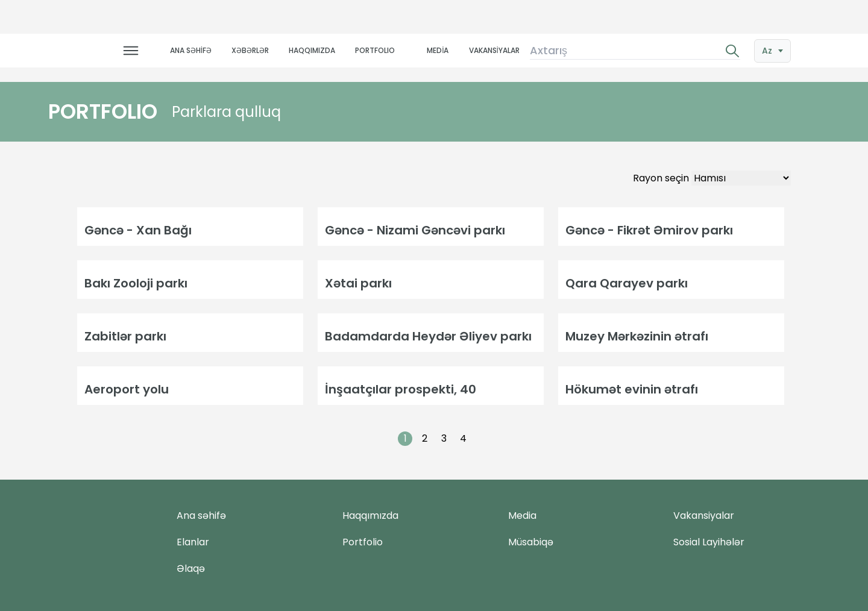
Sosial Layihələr (709, 542)
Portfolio (363, 542)
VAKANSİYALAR (494, 50)
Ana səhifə (201, 515)
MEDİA (438, 50)
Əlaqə (191, 569)
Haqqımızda (370, 515)
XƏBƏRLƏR (250, 50)
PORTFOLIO (375, 50)
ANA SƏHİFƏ (191, 50)
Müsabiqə (531, 542)
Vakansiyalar (704, 515)
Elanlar (193, 542)
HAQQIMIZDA (312, 50)
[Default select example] (741, 178)
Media (522, 515)
